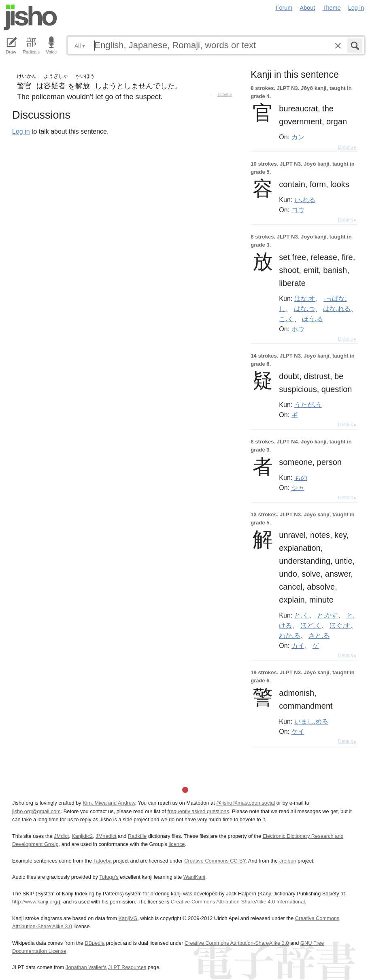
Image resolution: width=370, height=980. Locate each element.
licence (177, 844)
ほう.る (313, 319)
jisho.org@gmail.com (36, 811)
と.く (302, 615)
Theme (332, 8)
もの (301, 477)
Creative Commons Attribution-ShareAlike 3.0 (237, 943)
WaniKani (194, 877)
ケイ (298, 731)
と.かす (327, 615)
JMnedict (106, 836)
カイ (298, 646)
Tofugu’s (109, 877)
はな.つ (304, 309)
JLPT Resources (127, 967)
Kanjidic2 (82, 836)
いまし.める (311, 721)
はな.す (305, 298)
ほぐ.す (340, 625)
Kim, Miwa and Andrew (109, 803)
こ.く (286, 319)
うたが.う (308, 405)
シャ (298, 488)
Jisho (30, 17)
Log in (356, 8)
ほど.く (311, 625)
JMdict (61, 836)
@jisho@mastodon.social (246, 803)
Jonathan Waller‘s (86, 967)
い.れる (305, 200)
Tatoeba (225, 95)
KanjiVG (128, 918)
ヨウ (298, 210)
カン (298, 137)
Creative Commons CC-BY (215, 861)
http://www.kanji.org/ (35, 902)
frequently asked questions (198, 811)
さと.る (319, 635)
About (308, 8)
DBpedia (95, 943)
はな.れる (337, 309)
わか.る (289, 635)
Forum (284, 8)
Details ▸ (347, 147)
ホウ (298, 329)
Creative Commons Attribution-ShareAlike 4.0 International (238, 902)
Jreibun (288, 861)
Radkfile (137, 836)
